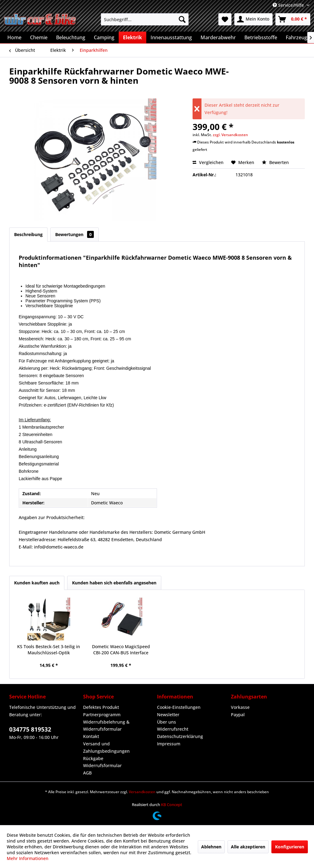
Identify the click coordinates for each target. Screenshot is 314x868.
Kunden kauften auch (37, 583)
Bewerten (275, 162)
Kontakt (91, 736)
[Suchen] (182, 19)
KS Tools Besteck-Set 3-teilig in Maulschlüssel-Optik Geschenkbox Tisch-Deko (49, 650)
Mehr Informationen (28, 858)
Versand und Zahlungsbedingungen (106, 747)
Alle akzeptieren (248, 847)
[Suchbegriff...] (145, 19)
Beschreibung (28, 234)
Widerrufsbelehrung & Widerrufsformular (106, 726)
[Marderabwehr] (218, 37)
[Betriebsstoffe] (261, 37)
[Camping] (104, 37)
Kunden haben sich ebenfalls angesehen (114, 583)
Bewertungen (75, 234)
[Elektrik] (132, 37)
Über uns (167, 722)
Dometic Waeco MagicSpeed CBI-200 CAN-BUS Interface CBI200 (121, 650)
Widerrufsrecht (173, 729)
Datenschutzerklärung (180, 736)
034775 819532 (30, 729)
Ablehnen (211, 847)
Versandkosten (142, 792)
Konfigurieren (290, 847)
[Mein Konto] (253, 19)
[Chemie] (39, 37)
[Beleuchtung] (71, 37)
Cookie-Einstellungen (179, 707)
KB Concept (172, 805)
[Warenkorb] (293, 19)
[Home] (14, 37)
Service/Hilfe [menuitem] (289, 5)
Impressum (169, 744)
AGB (87, 773)
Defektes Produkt (101, 707)
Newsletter (168, 715)
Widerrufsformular (102, 765)
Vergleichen (208, 162)
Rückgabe (93, 758)
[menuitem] (145, 19)
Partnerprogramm (102, 715)
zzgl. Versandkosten (230, 135)
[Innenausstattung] (171, 37)
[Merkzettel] (225, 19)
